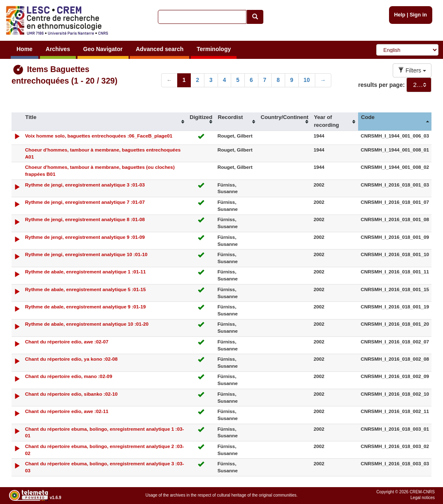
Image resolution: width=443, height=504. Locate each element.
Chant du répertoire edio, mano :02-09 (69, 376)
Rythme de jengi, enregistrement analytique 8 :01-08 (85, 219)
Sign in (418, 15)
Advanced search (159, 49)
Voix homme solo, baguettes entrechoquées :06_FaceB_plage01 (99, 136)
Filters (412, 70)
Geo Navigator (103, 49)
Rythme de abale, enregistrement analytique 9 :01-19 (86, 307)
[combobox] (419, 85)
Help (400, 15)
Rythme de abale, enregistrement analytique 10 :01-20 (87, 324)
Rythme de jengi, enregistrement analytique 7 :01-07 (85, 202)
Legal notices (423, 498)
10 (307, 80)
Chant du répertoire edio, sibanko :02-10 (71, 394)
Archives (58, 49)
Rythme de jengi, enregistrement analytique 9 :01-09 (85, 237)
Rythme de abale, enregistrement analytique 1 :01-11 (86, 272)
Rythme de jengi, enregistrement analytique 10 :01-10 (86, 254)
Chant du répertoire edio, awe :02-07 (67, 342)
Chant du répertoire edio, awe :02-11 (67, 411)
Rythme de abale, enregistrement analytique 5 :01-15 (86, 289)
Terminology (214, 49)
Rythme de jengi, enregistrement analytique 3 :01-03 (85, 185)
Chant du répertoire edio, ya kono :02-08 (71, 359)
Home (25, 49)
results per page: (381, 85)
